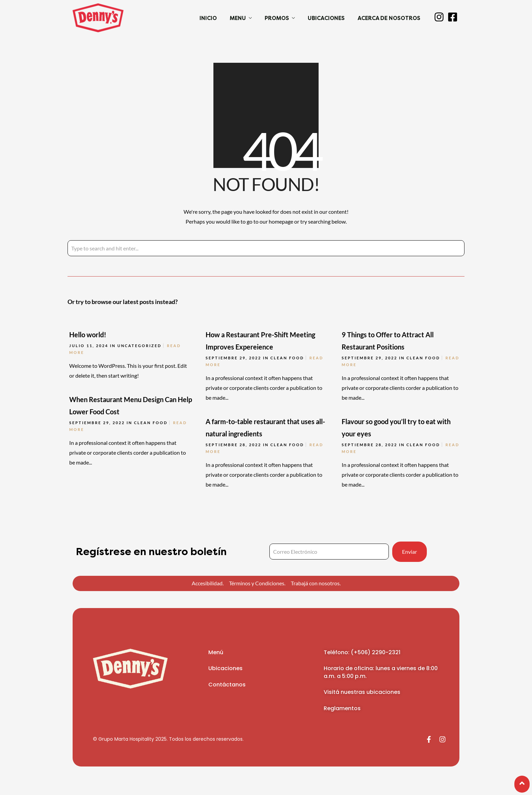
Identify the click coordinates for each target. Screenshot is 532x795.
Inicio (208, 18)
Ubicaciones (326, 18)
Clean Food (287, 358)
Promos (277, 18)
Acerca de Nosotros (389, 18)
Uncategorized (139, 346)
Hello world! (88, 335)
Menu (238, 18)
